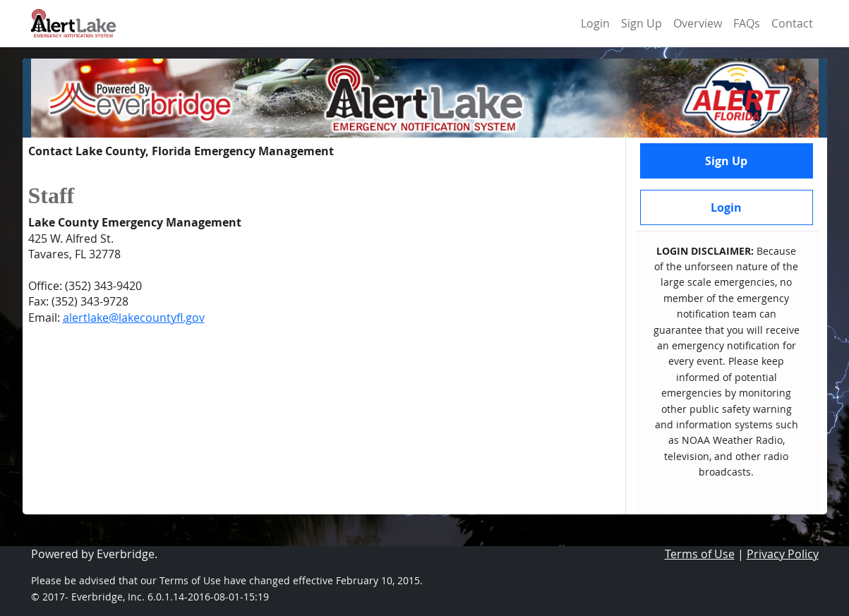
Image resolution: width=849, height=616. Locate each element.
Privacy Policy (783, 554)
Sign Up (642, 23)
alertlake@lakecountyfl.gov (134, 318)
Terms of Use (700, 554)
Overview (698, 23)
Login (595, 23)
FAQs (747, 23)
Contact (792, 23)
